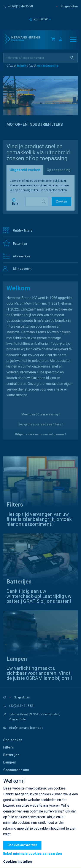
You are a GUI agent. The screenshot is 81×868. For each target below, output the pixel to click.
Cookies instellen (17, 862)
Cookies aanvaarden (22, 845)
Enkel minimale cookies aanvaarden (33, 854)
